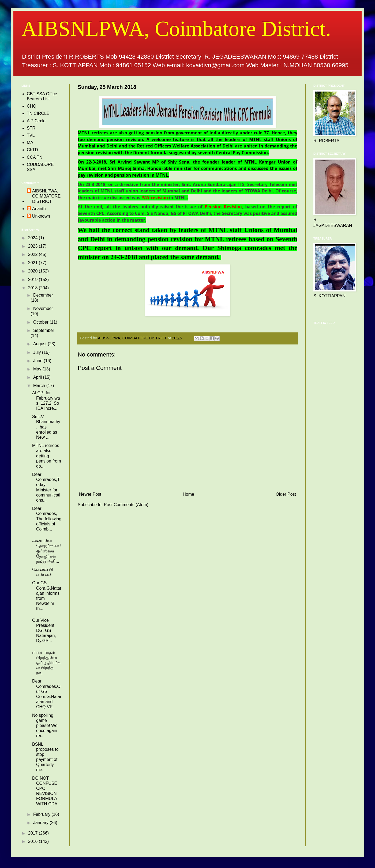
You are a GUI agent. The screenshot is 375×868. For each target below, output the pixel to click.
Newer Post (90, 494)
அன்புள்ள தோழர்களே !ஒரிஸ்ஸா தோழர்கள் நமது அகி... (47, 551)
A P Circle (36, 121)
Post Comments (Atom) (126, 505)
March (40, 386)
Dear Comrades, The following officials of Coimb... (47, 519)
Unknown (41, 216)
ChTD (32, 150)
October (41, 322)
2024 (33, 238)
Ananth (39, 209)
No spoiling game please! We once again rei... (45, 726)
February (42, 814)
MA (30, 143)
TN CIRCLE (38, 113)
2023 (33, 246)
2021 (33, 263)
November (43, 308)
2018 (33, 288)
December (43, 295)
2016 (33, 841)
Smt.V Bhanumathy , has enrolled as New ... (46, 427)
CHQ (32, 106)
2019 (33, 280)
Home (188, 494)
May (38, 369)
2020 (33, 271)
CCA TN (35, 157)
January (41, 823)
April (38, 377)
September (44, 330)
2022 (33, 254)
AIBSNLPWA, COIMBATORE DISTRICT (46, 196)
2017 (33, 833)
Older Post (286, 494)
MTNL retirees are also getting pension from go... (47, 456)
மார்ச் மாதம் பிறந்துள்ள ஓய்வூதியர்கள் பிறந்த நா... (46, 663)
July (38, 352)
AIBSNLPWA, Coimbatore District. (176, 29)
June (38, 361)
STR (31, 128)
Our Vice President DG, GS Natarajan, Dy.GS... (45, 631)
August (40, 344)
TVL (31, 135)
